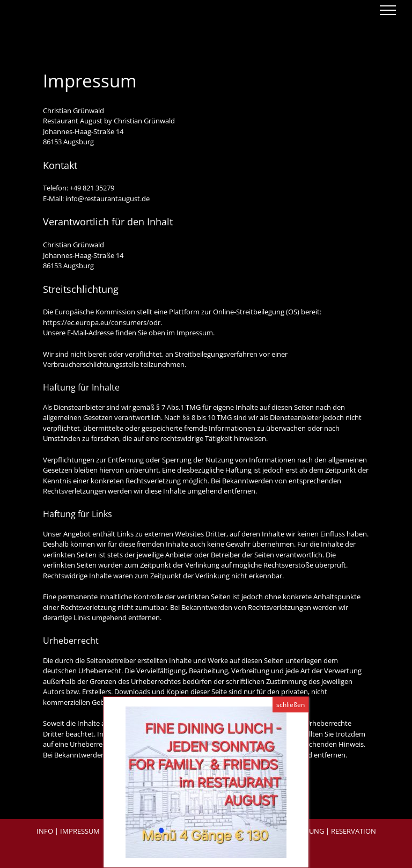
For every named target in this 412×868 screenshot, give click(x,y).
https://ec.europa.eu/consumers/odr (102, 322)
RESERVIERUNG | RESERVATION (325, 831)
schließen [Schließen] (290, 705)
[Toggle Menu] (388, 10)
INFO (45, 831)
